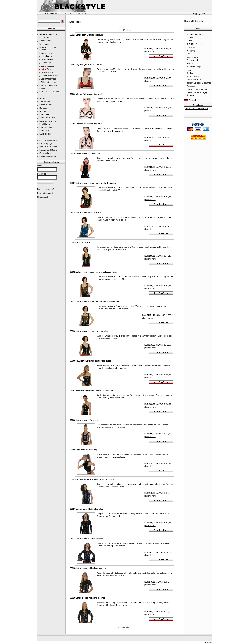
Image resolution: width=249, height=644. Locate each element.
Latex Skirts (46, 63)
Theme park (45, 101)
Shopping (191, 50)
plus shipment (150, 51)
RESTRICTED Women (49, 92)
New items (44, 38)
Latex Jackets (47, 59)
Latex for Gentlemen (48, 85)
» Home (68, 13)
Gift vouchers (45, 153)
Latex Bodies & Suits (50, 76)
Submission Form (194, 34)
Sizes (189, 54)
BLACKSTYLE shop (195, 44)
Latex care (44, 131)
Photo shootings (194, 67)
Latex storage (45, 134)
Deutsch (193, 100)
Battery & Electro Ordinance (199, 83)
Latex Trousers (47, 66)
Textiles (43, 95)
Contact (190, 38)
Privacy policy (193, 76)
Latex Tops (46, 69)
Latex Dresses (47, 56)
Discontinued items (48, 156)
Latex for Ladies (46, 53)
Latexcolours (192, 57)
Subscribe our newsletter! (197, 108)
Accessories (45, 111)
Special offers (45, 41)
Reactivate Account (45, 193)
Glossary (190, 63)
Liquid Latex (45, 124)
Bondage (43, 108)
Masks (42, 98)
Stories (190, 73)
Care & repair (192, 60)
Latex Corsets (47, 72)
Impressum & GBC (195, 80)
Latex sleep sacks (47, 118)
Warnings (191, 86)
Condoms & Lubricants (49, 140)
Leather (43, 89)
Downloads (191, 47)
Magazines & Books (48, 150)
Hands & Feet (45, 105)
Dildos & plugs (46, 143)
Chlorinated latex (48, 82)
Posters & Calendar (48, 147)
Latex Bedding (46, 114)
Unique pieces (46, 44)
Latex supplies (46, 127)
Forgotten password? (46, 189)
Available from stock (48, 34)
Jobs (189, 70)
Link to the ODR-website (197, 89)
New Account (43, 197)
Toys (42, 137)
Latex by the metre (48, 121)
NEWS (190, 41)
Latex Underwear (48, 79)
